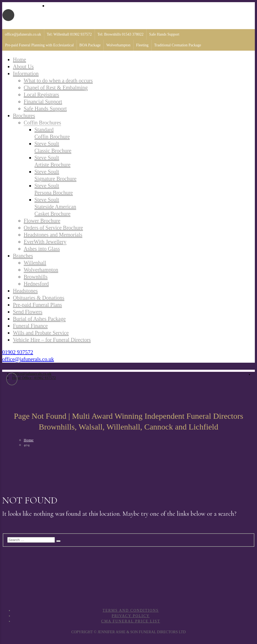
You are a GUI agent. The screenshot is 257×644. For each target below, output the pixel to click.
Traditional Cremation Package (178, 45)
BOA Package (90, 45)
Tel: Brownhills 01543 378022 (120, 34)
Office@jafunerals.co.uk (32, 374)
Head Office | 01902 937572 (34, 378)
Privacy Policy (131, 616)
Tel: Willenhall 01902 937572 (69, 34)
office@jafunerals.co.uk (23, 34)
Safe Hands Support (164, 34)
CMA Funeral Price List (131, 621)
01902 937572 (18, 352)
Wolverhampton (118, 45)
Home (29, 440)
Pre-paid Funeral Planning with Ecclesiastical (39, 45)
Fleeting (142, 45)
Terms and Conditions (131, 610)
